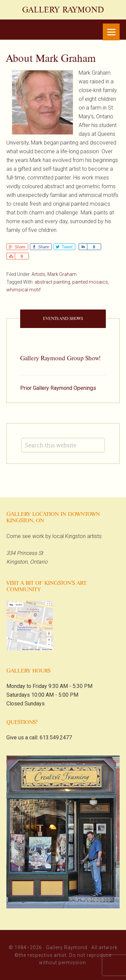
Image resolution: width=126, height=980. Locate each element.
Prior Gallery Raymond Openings (58, 388)
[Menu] (111, 32)
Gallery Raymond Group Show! (60, 358)
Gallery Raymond (63, 10)
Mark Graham (62, 274)
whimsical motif (24, 290)
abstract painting (52, 282)
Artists (38, 274)
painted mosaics (90, 282)
